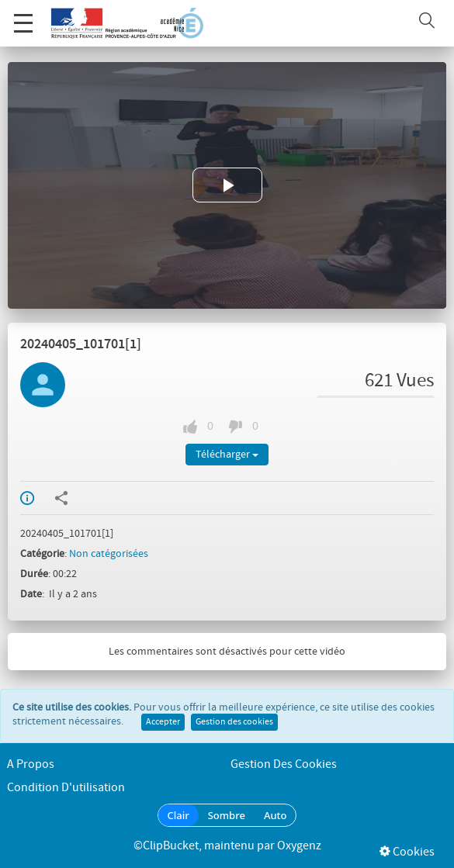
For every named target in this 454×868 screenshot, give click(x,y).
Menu (23, 15)
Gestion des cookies (234, 722)
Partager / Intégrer (61, 498)
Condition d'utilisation (66, 788)
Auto (276, 815)
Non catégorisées (109, 554)
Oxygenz (299, 846)
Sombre (227, 815)
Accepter (163, 722)
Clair (178, 815)
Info (27, 498)
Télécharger (227, 455)
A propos (31, 764)
